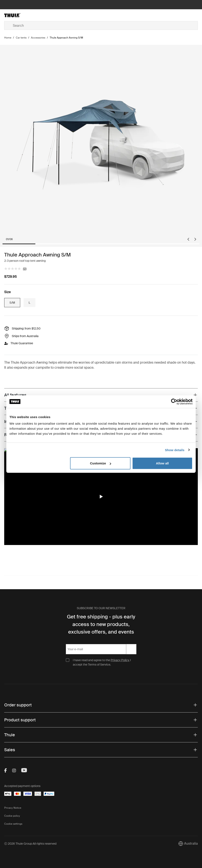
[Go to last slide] (188, 239)
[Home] (37, 15)
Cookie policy (12, 816)
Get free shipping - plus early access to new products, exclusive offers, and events (101, 624)
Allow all (162, 463)
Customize (101, 463)
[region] (101, 497)
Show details (175, 450)
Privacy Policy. (120, 660)
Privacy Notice (13, 808)
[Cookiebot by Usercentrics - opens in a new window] (174, 401)
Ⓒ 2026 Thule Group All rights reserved (30, 844)
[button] (101, 497)
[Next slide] (195, 239)
